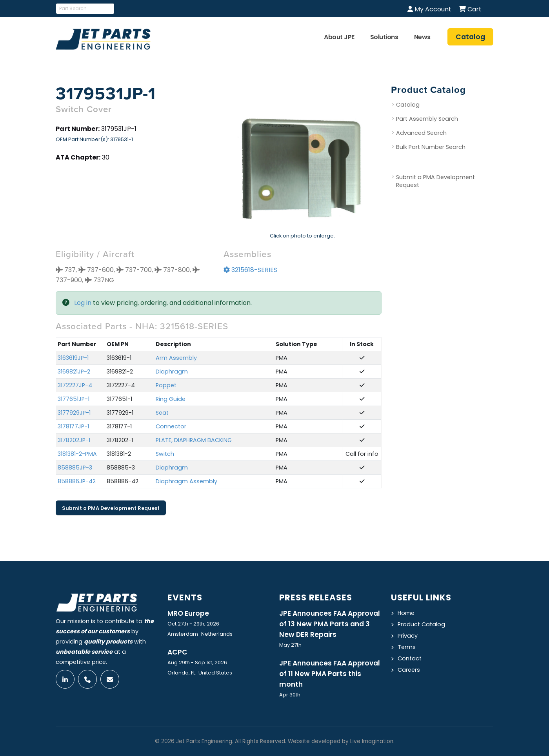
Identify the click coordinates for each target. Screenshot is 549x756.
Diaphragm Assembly (186, 481)
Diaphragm (172, 372)
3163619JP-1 (73, 358)
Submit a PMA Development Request (111, 508)
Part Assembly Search (427, 119)
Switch (165, 454)
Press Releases (316, 597)
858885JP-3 (75, 468)
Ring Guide (171, 399)
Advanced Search (421, 133)
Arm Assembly (176, 358)
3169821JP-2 (74, 372)
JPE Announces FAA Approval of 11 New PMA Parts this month (330, 674)
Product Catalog (421, 624)
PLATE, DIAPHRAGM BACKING (194, 440)
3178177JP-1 (73, 426)
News (422, 37)
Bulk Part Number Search (431, 147)
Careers (409, 670)
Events (185, 597)
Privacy (408, 636)
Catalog (408, 105)
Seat (162, 413)
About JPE (339, 37)
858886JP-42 (77, 481)
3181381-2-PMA (77, 454)
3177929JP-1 (74, 413)
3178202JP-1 (74, 440)
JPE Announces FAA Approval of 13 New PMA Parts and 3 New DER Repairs (330, 624)
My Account (429, 9)
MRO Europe (188, 613)
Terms (407, 647)
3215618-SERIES (250, 270)
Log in (83, 303)
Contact (410, 658)
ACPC (177, 652)
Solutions (384, 37)
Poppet (166, 385)
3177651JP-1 (74, 399)
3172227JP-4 (75, 385)
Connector (171, 426)
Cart (470, 9)
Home (406, 613)
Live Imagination (372, 741)
